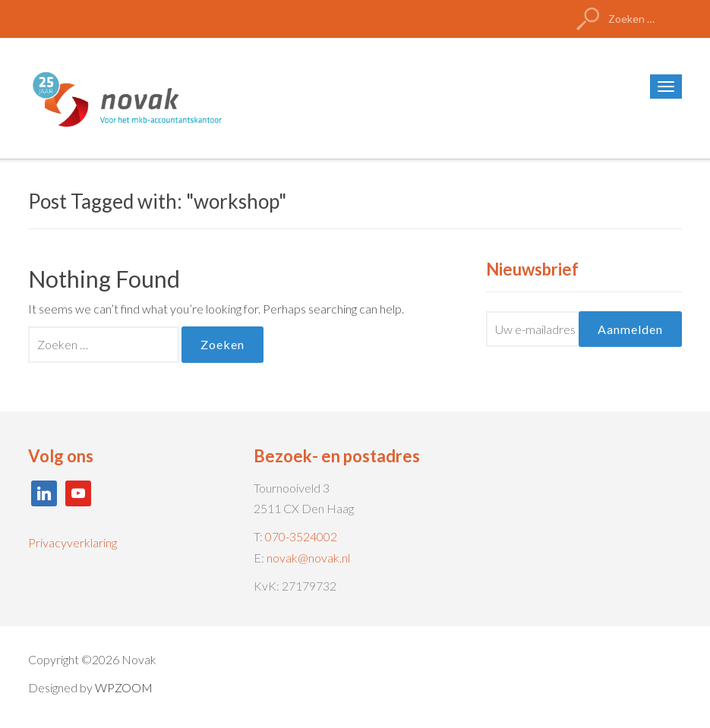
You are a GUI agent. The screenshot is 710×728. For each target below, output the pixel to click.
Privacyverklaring (73, 542)
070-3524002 (301, 536)
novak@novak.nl (308, 558)
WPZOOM (124, 687)
